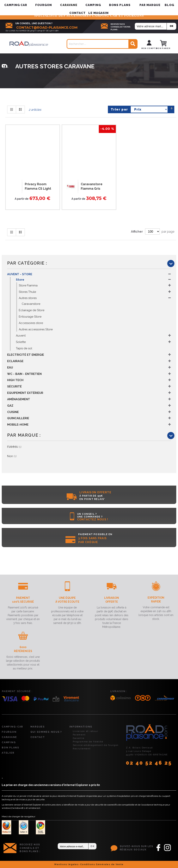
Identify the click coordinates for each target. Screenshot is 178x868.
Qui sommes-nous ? (46, 732)
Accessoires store (31, 323)
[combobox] (102, 44)
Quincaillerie (18, 418)
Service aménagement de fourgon (96, 745)
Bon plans (10, 748)
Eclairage (15, 361)
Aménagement (19, 399)
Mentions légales (67, 864)
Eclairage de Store (32, 310)
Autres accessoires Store (36, 329)
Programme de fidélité (88, 742)
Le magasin (98, 13)
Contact (77, 13)
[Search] (133, 44)
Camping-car (12, 727)
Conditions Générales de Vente (102, 864)
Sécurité (14, 386)
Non (12, 456)
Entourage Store (30, 317)
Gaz (10, 406)
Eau (10, 368)
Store (20, 280)
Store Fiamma (28, 285)
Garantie (79, 738)
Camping (9, 742)
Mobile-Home (18, 425)
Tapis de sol (24, 348)
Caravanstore (31, 304)
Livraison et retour (86, 731)
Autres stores (28, 298)
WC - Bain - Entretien (24, 374)
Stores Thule (27, 292)
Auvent (21, 336)
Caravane (9, 737)
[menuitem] (150, 5)
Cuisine (13, 412)
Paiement (79, 735)
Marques (38, 727)
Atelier (8, 753)
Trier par (119, 109)
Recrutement (82, 749)
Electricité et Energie (26, 355)
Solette (21, 342)
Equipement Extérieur (25, 393)
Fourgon (9, 732)
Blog (169, 5)
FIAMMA (14, 447)
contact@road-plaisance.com (47, 27)
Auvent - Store (20, 274)
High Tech (15, 380)
